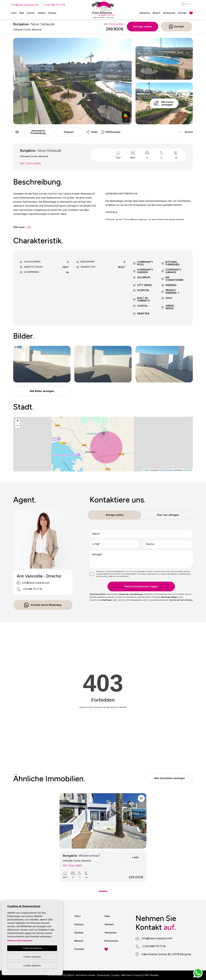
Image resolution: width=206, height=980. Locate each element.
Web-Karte (126, 975)
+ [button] (18, 421)
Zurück (186, 132)
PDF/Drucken (111, 132)
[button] (42, 391)
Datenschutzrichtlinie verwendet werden (120, 574)
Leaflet (146, 470)
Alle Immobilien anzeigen (170, 778)
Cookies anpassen (32, 957)
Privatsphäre (103, 975)
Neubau (52, 13)
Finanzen (69, 132)
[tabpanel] (103, 838)
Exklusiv (31, 13)
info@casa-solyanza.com (25, 5)
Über (22, 13)
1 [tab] (103, 891)
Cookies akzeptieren (32, 948)
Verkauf (42, 13)
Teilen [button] (92, 132)
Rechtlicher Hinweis (86, 975)
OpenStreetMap (166, 470)
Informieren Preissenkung (38, 132)
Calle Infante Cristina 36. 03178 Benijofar (166, 954)
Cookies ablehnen (32, 966)
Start (14, 13)
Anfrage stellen (143, 26)
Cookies (115, 975)
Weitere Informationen (20, 940)
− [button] (18, 426)
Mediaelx (154, 975)
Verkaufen (145, 13)
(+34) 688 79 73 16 (55, 5)
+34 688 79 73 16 (29, 589)
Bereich (157, 13)
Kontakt (182, 13)
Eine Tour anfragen (168, 515)
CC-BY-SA (187, 470)
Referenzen (169, 13)
